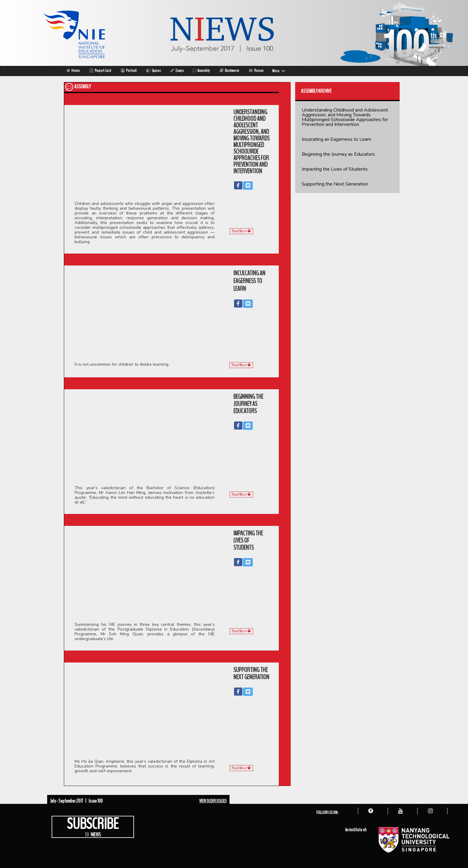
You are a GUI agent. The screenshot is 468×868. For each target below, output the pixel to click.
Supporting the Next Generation (335, 184)
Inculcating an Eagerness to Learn (336, 139)
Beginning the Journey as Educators (338, 154)
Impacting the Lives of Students (335, 169)
